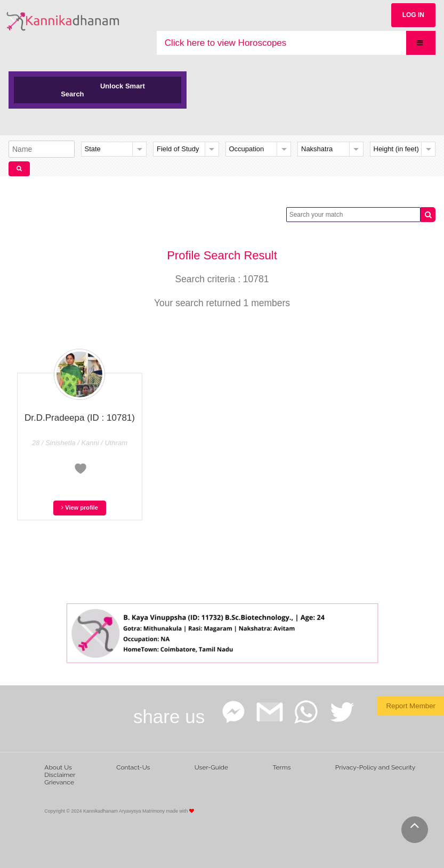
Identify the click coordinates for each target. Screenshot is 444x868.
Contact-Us (133, 767)
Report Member (411, 706)
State (93, 149)
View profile (80, 507)
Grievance (59, 782)
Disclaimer (60, 775)
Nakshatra (317, 149)
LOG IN (413, 15)
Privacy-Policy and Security (376, 767)
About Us (58, 767)
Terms (281, 767)
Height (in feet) (396, 149)
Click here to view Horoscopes (226, 43)
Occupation (247, 149)
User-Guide (211, 767)
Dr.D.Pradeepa (80, 418)
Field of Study (178, 149)
